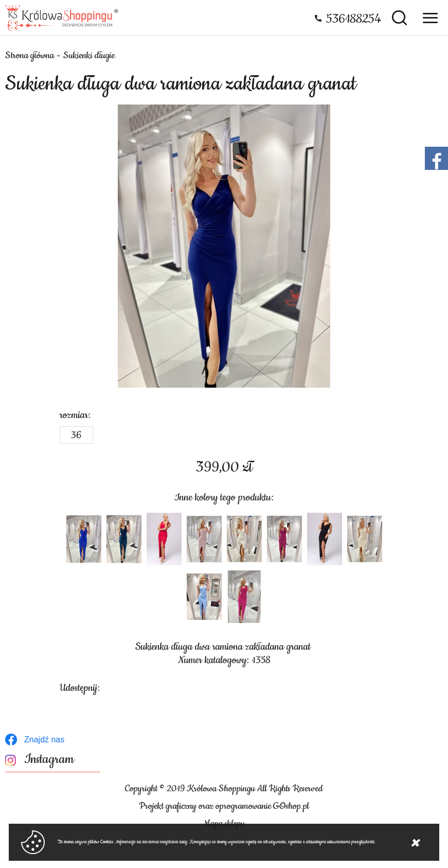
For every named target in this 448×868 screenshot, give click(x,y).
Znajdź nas (44, 740)
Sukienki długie (89, 56)
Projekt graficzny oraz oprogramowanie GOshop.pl (224, 806)
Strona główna (30, 56)
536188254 (354, 19)
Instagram (49, 760)
